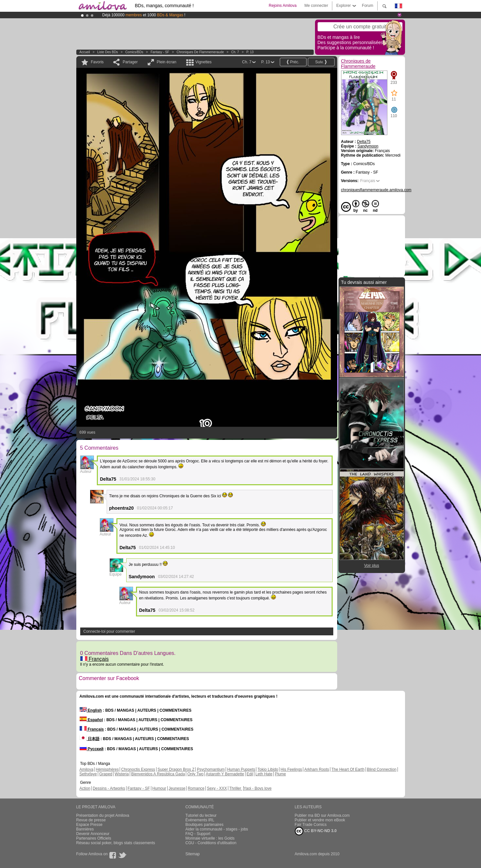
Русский (92, 749)
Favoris (97, 62)
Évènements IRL (200, 820)
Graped (106, 774)
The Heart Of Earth (348, 769)
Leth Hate (264, 774)
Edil (250, 774)
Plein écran (167, 62)
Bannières (85, 829)
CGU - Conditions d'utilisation (211, 843)
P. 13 (250, 52)
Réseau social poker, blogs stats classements (116, 843)
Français (95, 659)
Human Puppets (241, 769)
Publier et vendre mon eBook (320, 820)
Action (85, 788)
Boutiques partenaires (205, 825)
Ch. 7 (235, 52)
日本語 (90, 739)
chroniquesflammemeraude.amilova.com (376, 190)
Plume (280, 774)
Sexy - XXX (217, 788)
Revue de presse (91, 820)
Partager (130, 62)
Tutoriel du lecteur (201, 815)
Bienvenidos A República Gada (158, 774)
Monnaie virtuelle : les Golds (210, 838)
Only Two (195, 774)
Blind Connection (382, 769)
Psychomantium (211, 769)
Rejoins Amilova (283, 6)
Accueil (85, 52)
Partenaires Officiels (94, 838)
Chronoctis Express (138, 769)
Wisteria (122, 774)
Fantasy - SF (160, 52)
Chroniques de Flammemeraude (200, 52)
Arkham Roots (317, 769)
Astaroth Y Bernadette (225, 774)
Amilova (87, 769)
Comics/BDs (134, 52)
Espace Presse (90, 825)
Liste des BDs (107, 52)
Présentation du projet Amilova (103, 815)
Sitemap (193, 854)
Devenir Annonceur (93, 834)
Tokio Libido (268, 769)
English (91, 710)
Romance (196, 788)
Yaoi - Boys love (258, 788)
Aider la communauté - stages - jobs (217, 829)
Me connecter (316, 6)
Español (91, 720)
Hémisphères (107, 769)
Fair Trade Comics (311, 825)
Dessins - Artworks (109, 788)
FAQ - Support (198, 834)
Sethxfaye (88, 774)
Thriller (236, 788)
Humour (159, 788)
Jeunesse (177, 788)
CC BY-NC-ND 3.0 (316, 831)
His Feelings (291, 769)
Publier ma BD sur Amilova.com (322, 815)
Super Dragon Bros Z (176, 769)
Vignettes (203, 62)
